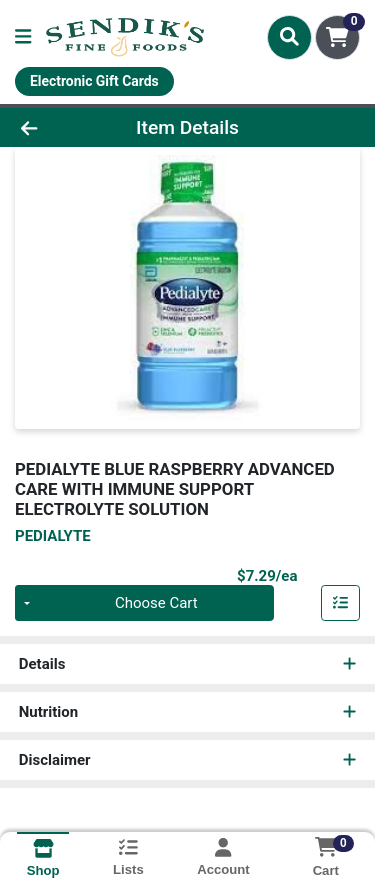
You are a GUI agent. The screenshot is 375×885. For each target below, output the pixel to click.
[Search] (289, 37)
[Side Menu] (23, 37)
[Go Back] (58, 127)
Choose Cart (156, 603)
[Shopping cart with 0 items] (337, 37)
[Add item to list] (341, 603)
